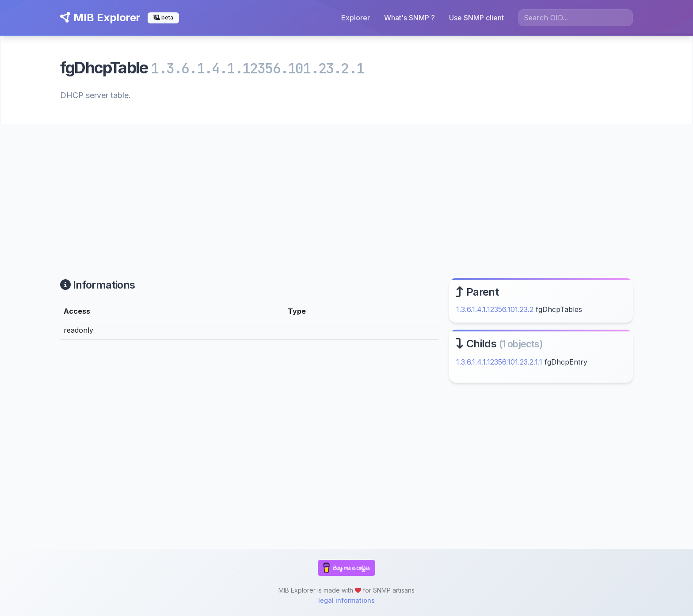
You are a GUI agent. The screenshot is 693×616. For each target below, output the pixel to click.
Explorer (356, 18)
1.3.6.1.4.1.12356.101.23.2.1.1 (499, 362)
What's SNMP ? (409, 18)
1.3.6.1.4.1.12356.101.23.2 (495, 309)
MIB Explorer (100, 17)
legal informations (346, 600)
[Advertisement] (346, 190)
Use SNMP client (476, 18)
